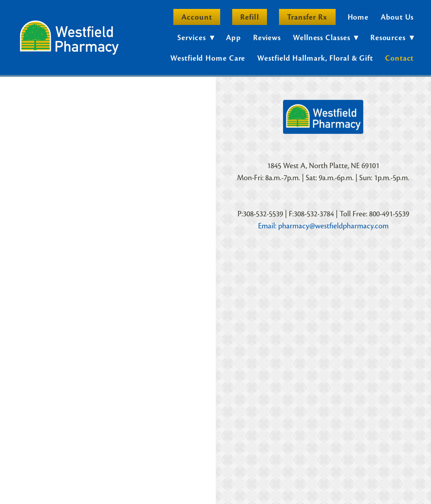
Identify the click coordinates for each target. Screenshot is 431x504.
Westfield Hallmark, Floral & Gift (315, 58)
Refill (249, 17)
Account (197, 17)
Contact (399, 58)
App (234, 38)
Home (358, 17)
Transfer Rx (307, 17)
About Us (397, 17)
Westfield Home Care (208, 58)
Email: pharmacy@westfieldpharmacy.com (323, 226)
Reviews (267, 38)
